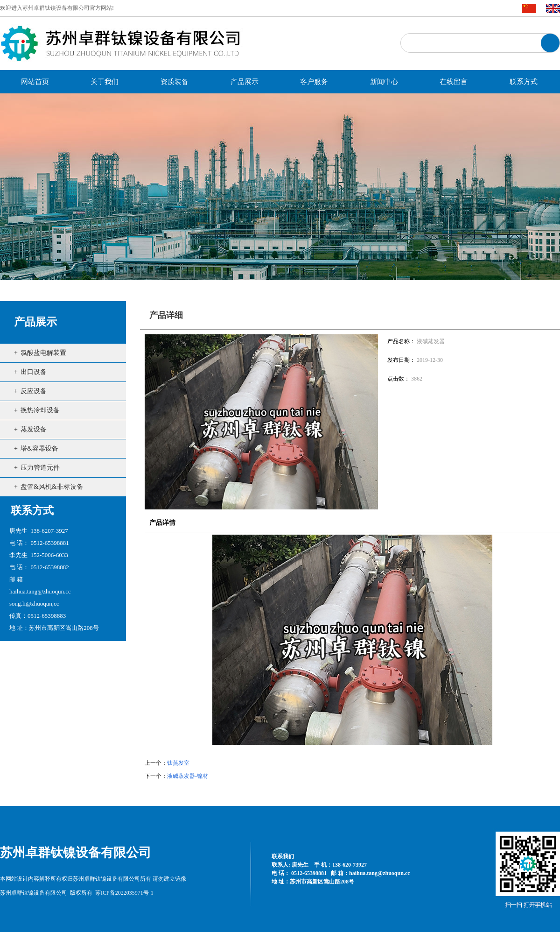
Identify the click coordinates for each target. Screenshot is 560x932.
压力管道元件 (40, 468)
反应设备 (34, 391)
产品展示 (35, 322)
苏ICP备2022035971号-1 (124, 893)
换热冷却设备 (40, 410)
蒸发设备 (34, 429)
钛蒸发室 (178, 763)
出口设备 (34, 372)
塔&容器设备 (39, 448)
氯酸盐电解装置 (43, 353)
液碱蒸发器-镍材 (188, 776)
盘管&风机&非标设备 (52, 487)
